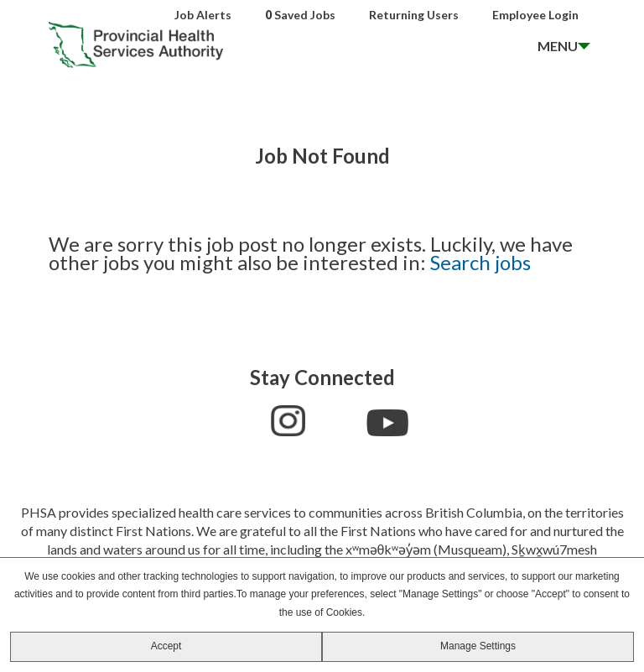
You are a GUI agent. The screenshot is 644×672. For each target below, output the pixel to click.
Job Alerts (203, 15)
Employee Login (535, 15)
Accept (166, 646)
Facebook (247, 419)
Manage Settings (478, 646)
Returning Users (414, 15)
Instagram (288, 421)
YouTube (387, 423)
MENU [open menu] (558, 46)
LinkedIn (336, 421)
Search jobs (480, 262)
